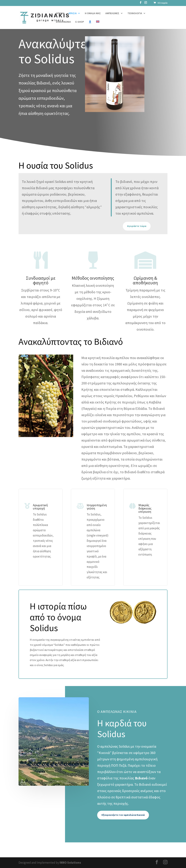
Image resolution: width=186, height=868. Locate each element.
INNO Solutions (70, 863)
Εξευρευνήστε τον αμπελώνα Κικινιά (123, 815)
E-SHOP (80, 22)
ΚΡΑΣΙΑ (73, 13)
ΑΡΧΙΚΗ (60, 13)
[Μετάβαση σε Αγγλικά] (98, 25)
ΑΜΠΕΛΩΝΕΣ (112, 13)
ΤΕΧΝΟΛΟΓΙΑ (135, 13)
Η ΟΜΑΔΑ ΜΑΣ (93, 13)
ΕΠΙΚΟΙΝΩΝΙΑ (63, 22)
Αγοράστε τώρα (137, 226)
